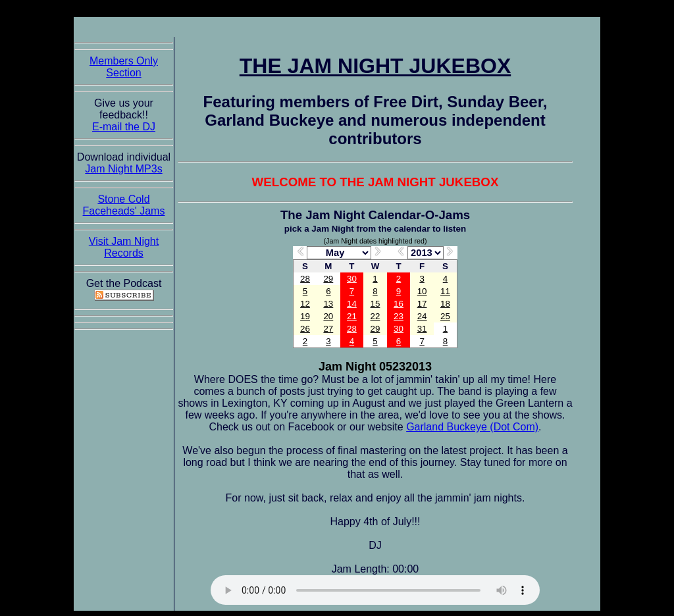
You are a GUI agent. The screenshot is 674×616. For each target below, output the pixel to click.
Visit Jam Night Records (124, 247)
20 (328, 316)
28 (305, 279)
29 (328, 279)
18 (445, 304)
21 (352, 316)
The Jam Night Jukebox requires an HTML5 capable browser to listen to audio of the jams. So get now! (375, 590)
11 (445, 291)
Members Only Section (124, 67)
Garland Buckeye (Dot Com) (472, 427)
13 (328, 304)
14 (352, 304)
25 (445, 316)
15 (376, 304)
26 (305, 329)
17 (422, 304)
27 (328, 329)
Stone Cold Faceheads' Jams (124, 205)
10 (422, 291)
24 (422, 316)
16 (399, 304)
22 (376, 316)
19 (305, 316)
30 (352, 279)
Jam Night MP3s (123, 169)
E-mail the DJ (124, 127)
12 (305, 304)
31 (422, 329)
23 (399, 316)
